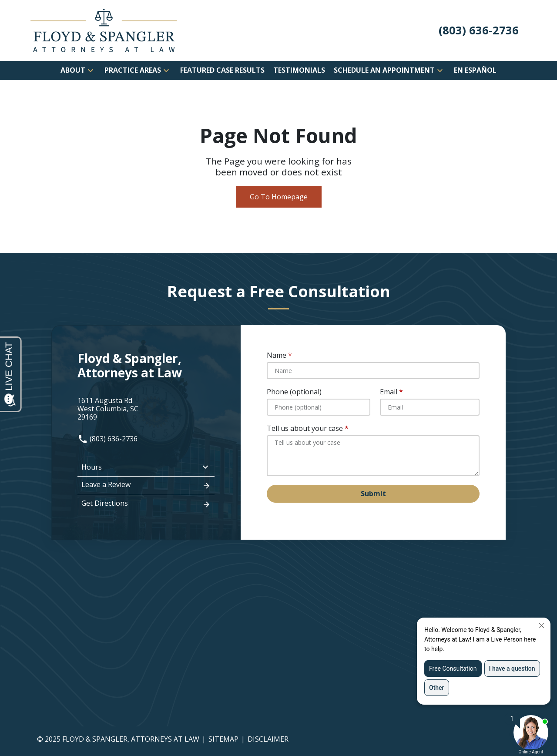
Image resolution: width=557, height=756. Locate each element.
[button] (91, 71)
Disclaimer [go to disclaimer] (268, 739)
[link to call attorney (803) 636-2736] (479, 31)
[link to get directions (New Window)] (146, 409)
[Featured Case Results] (222, 70)
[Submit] (373, 494)
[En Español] (475, 70)
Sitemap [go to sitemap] (223, 739)
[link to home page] (104, 30)
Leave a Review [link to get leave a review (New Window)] (146, 485)
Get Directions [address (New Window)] (146, 504)
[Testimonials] (299, 70)
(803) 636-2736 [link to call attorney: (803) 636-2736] (107, 439)
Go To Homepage (279, 197)
